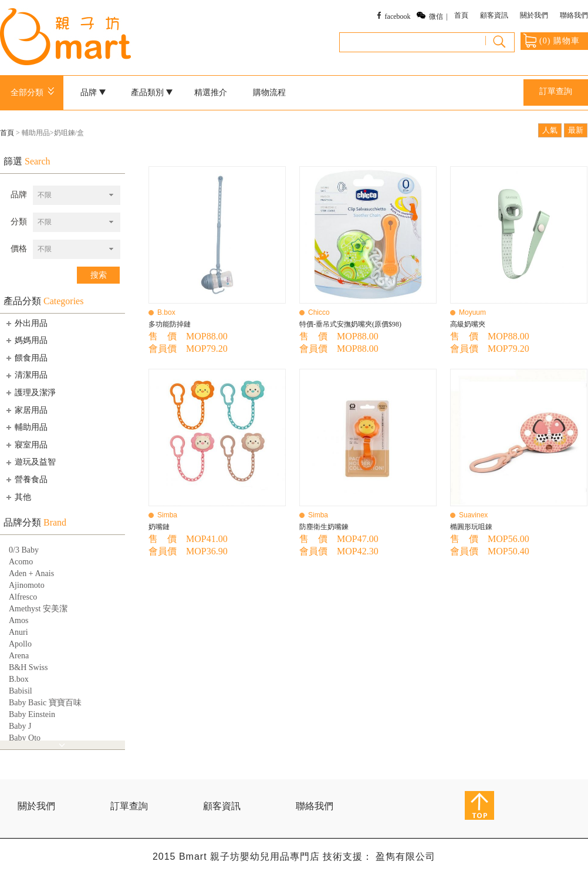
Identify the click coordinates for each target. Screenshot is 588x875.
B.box (19, 679)
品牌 (93, 92)
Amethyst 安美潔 (38, 609)
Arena (19, 656)
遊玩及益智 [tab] (30, 462)
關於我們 (534, 15)
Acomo (21, 562)
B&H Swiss (28, 667)
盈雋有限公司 (405, 857)
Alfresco (23, 597)
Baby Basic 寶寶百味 (45, 703)
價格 (19, 249)
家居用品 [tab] (26, 410)
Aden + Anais (31, 573)
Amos (18, 620)
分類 (19, 222)
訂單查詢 (556, 91)
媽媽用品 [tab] (26, 340)
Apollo (20, 644)
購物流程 (269, 92)
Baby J (20, 726)
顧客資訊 (494, 15)
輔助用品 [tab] (26, 427)
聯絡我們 (574, 15)
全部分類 (34, 92)
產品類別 (152, 92)
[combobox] (77, 195)
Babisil (21, 691)
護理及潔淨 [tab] (30, 392)
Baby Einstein (32, 714)
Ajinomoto (27, 585)
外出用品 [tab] (26, 323)
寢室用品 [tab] (26, 445)
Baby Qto (25, 738)
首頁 (461, 15)
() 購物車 (552, 41)
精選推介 (211, 92)
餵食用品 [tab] (26, 358)
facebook (398, 16)
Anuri (18, 632)
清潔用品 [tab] (26, 375)
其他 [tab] (18, 497)
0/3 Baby (24, 550)
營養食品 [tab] (26, 479)
